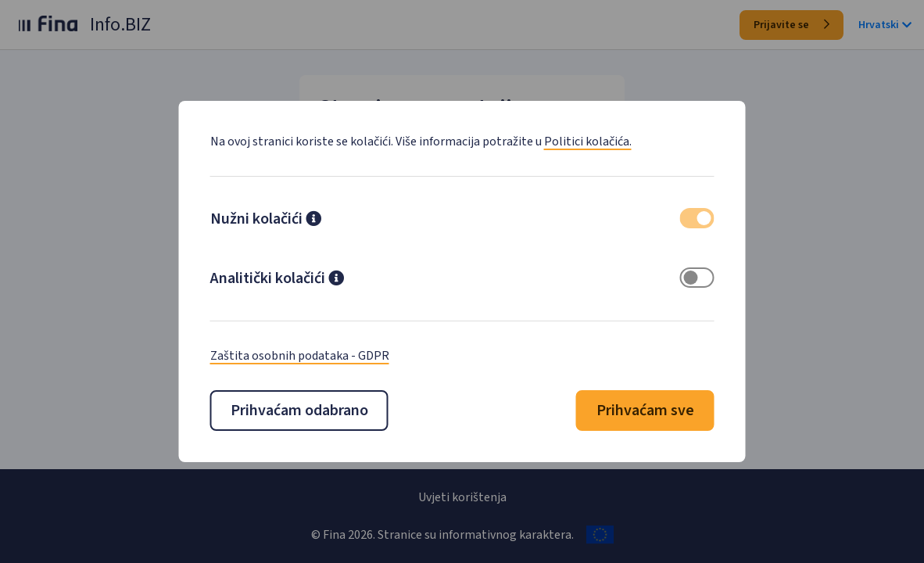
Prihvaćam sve (645, 411)
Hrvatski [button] (885, 25)
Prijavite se (791, 25)
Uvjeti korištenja (462, 497)
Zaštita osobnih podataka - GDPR (300, 356)
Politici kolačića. (588, 142)
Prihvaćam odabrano (299, 411)
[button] (313, 221)
